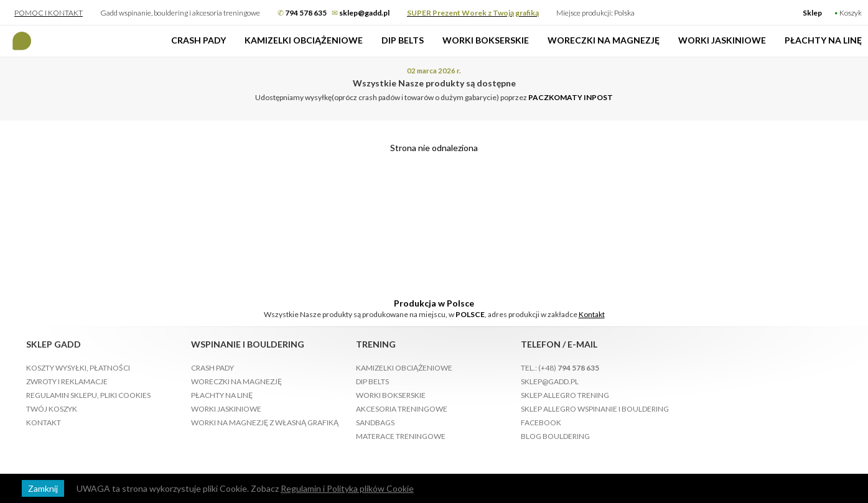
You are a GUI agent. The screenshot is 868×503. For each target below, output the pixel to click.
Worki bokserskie (486, 40)
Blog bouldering (555, 436)
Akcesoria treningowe (402, 409)
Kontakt (592, 314)
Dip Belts (403, 40)
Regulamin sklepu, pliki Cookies (88, 395)
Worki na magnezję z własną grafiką (265, 422)
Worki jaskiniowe (722, 40)
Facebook (541, 422)
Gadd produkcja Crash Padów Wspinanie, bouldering (22, 41)
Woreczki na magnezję (604, 40)
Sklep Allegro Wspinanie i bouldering (595, 409)
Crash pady (198, 40)
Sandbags (375, 422)
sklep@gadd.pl (550, 381)
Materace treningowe (401, 436)
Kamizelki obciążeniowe (304, 40)
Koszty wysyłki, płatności (78, 368)
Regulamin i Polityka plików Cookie (347, 488)
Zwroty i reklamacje (67, 381)
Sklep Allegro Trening (565, 395)
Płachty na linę (823, 40)
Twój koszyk (52, 409)
